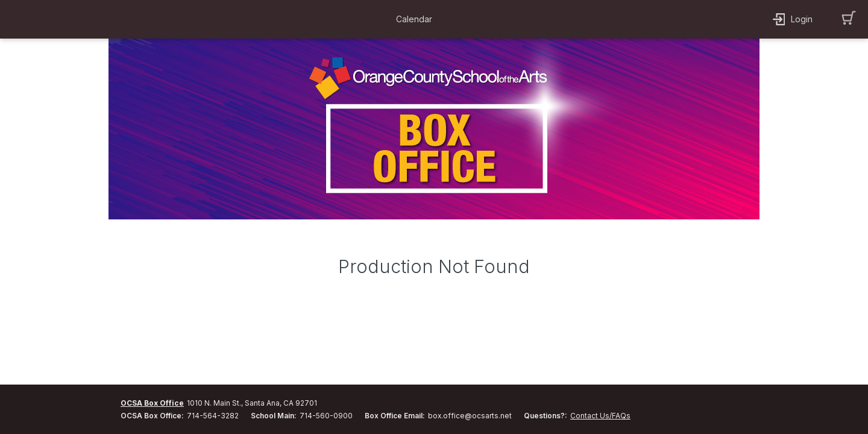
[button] (417, 19)
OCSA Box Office (152, 403)
